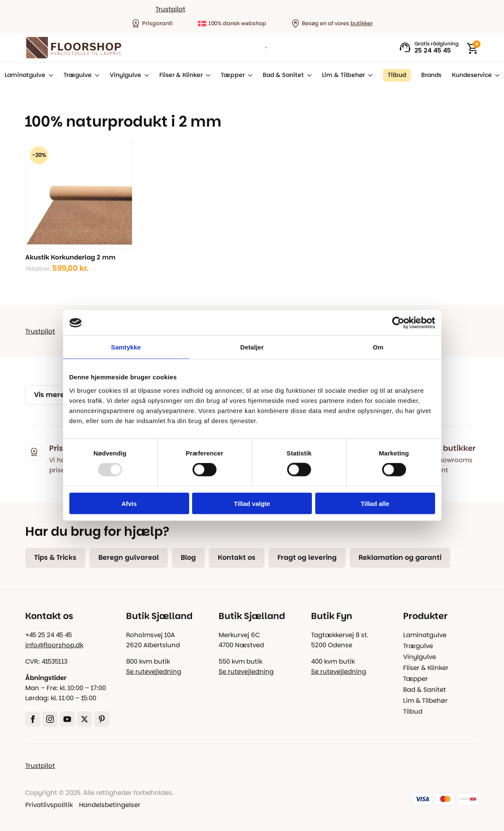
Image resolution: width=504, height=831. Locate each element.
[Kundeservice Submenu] (496, 75)
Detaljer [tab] (252, 347)
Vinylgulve (125, 75)
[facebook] (33, 719)
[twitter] (84, 719)
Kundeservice (472, 75)
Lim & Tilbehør (343, 75)
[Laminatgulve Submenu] (49, 75)
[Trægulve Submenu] (95, 75)
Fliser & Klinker (181, 75)
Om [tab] (378, 347)
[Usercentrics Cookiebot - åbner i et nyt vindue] (398, 323)
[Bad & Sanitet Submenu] (308, 75)
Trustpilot (170, 9)
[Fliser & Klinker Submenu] (206, 75)
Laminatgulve (25, 75)
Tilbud (413, 711)
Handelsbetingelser (110, 805)
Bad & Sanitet (283, 75)
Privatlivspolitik (49, 805)
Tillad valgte (252, 503)
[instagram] (50, 719)
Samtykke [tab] (126, 347)
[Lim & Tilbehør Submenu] (369, 75)
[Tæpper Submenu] (248, 75)
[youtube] (67, 719)
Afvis (129, 503)
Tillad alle (375, 503)
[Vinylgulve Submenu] (145, 75)
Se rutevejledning (154, 671)
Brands (431, 75)
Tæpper (233, 75)
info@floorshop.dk (54, 645)
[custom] (102, 719)
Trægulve (78, 75)
